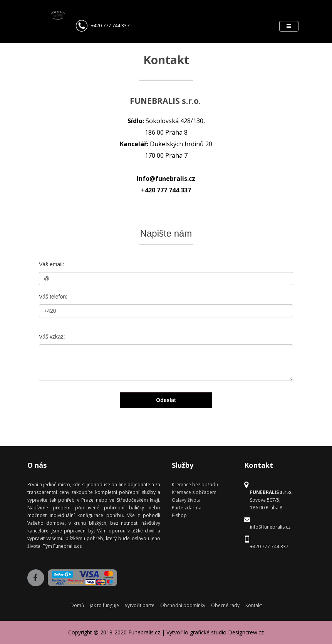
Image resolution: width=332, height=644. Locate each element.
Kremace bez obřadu (195, 485)
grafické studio (208, 632)
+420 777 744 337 (103, 25)
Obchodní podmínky (183, 605)
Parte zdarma (187, 508)
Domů (77, 605)
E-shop (179, 515)
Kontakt (254, 605)
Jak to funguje (104, 605)
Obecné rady (225, 605)
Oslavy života (186, 500)
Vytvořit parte (140, 605)
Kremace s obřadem (194, 492)
